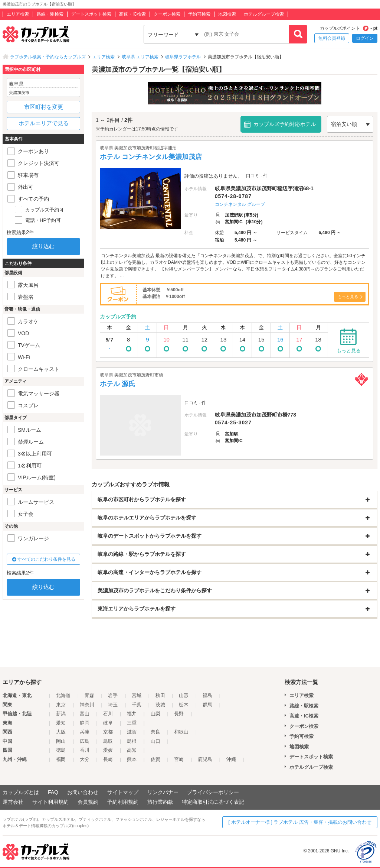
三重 (132, 723)
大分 (85, 759)
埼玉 (113, 705)
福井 (132, 714)
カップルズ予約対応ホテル (285, 124)
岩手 (113, 695)
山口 (155, 741)
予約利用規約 (123, 802)
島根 (132, 741)
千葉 (137, 705)
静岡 (85, 723)
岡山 (61, 741)
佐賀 (155, 759)
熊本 (132, 759)
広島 (85, 741)
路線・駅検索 (50, 14)
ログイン (365, 38)
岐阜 (108, 723)
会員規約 (88, 802)
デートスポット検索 (91, 14)
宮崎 (179, 759)
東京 (61, 705)
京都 (108, 732)
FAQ (53, 792)
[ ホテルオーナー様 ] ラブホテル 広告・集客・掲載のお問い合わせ (300, 822)
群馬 (207, 705)
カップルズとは (21, 792)
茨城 (160, 705)
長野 (179, 714)
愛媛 (108, 750)
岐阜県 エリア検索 (140, 57)
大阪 (61, 732)
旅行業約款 (160, 802)
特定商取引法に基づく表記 (213, 802)
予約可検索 (199, 14)
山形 (184, 695)
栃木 (184, 705)
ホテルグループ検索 (264, 14)
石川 (108, 714)
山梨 (155, 714)
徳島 (61, 750)
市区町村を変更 (44, 107)
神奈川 (87, 705)
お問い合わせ (83, 792)
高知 (132, 750)
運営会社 (13, 802)
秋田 (160, 695)
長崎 (108, 759)
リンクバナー (163, 792)
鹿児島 (205, 759)
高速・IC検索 (132, 14)
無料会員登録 (332, 38)
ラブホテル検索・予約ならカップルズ (48, 57)
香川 (85, 750)
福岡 (61, 759)
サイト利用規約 (50, 802)
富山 (85, 714)
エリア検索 (18, 14)
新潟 (61, 714)
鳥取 (108, 741)
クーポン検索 (167, 14)
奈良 (155, 732)
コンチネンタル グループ (240, 204)
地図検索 (227, 14)
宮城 (137, 695)
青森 (89, 695)
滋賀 (132, 732)
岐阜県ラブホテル (183, 57)
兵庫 (85, 732)
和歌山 (181, 732)
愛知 (61, 723)
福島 (207, 695)
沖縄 (231, 759)
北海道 (63, 695)
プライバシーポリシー (213, 792)
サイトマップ (123, 792)
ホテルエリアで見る (44, 123)
